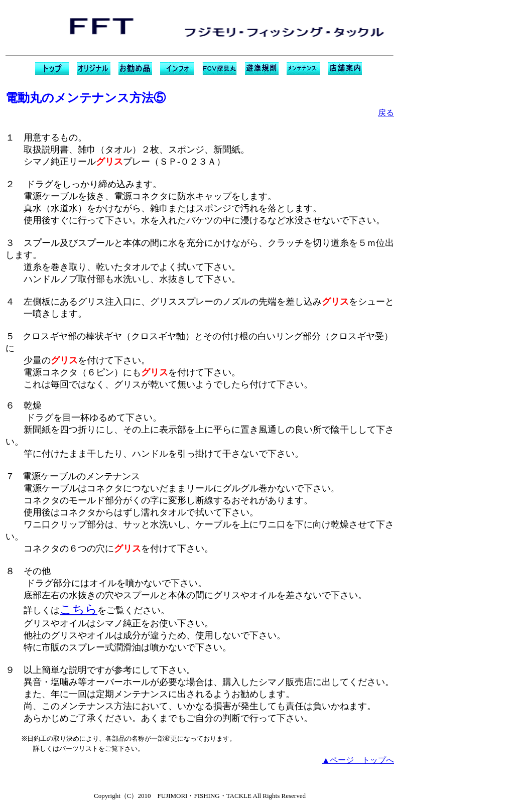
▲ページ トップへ (358, 760)
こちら (79, 609)
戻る (386, 113)
